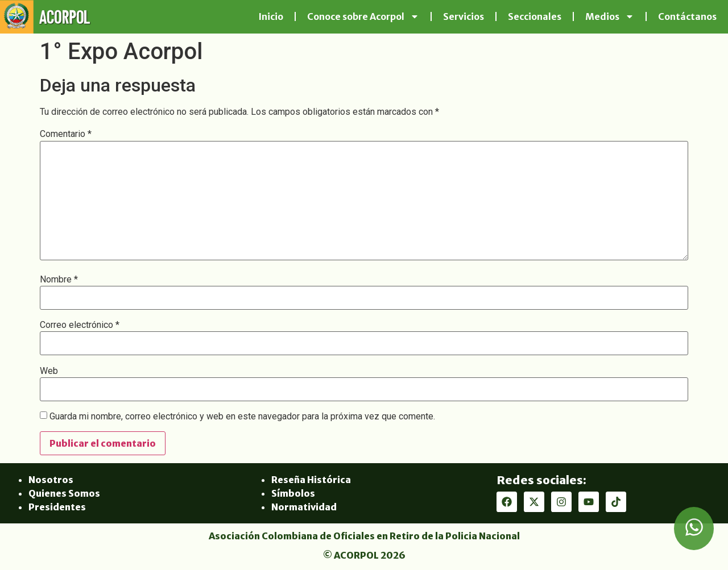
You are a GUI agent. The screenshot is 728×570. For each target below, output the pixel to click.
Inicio (271, 16)
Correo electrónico (80, 325)
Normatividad (304, 507)
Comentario (66, 134)
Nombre (59, 280)
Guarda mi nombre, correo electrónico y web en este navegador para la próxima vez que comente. (242, 417)
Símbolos (293, 493)
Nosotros (51, 480)
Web (49, 371)
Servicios (464, 16)
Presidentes (57, 507)
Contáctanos (687, 16)
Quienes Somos (64, 493)
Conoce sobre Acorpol (363, 16)
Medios (610, 16)
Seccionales (535, 16)
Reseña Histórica (311, 480)
